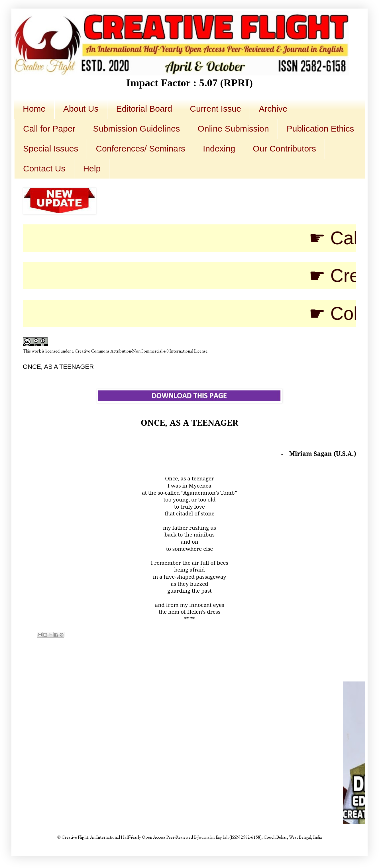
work (36, 351)
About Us (81, 109)
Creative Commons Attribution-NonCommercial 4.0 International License (141, 351)
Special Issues (51, 149)
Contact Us (44, 168)
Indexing (219, 149)
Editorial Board (144, 109)
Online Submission (233, 129)
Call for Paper (49, 129)
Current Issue (215, 109)
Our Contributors (284, 149)
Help (92, 168)
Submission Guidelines (136, 129)
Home (34, 109)
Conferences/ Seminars (140, 149)
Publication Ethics (320, 129)
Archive (273, 109)
